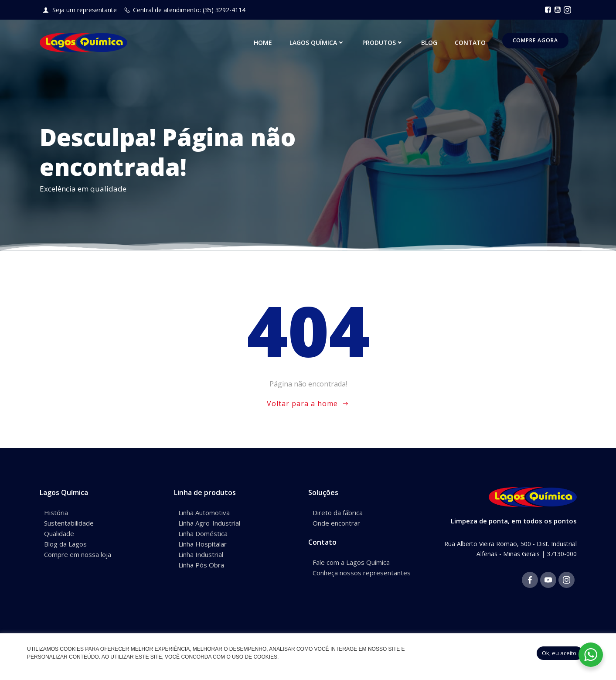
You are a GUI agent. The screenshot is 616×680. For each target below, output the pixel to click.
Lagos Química (317, 43)
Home (263, 43)
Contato (470, 43)
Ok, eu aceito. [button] (560, 653)
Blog (429, 43)
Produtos (383, 43)
